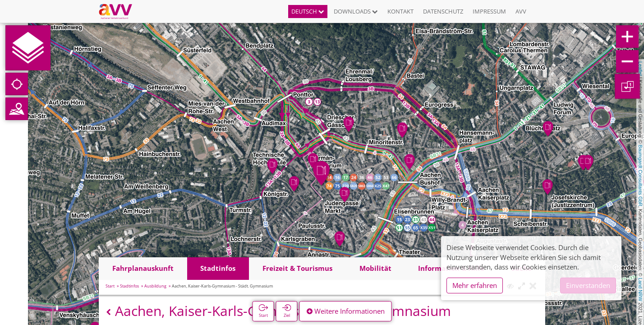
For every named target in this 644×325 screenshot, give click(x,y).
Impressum (489, 11)
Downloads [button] (356, 11)
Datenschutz (443, 11)
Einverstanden (588, 285)
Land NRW (640, 289)
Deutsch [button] (308, 11)
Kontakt (400, 11)
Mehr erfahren (475, 285)
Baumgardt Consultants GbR (640, 176)
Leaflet (640, 69)
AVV (521, 11)
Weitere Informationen (346, 311)
